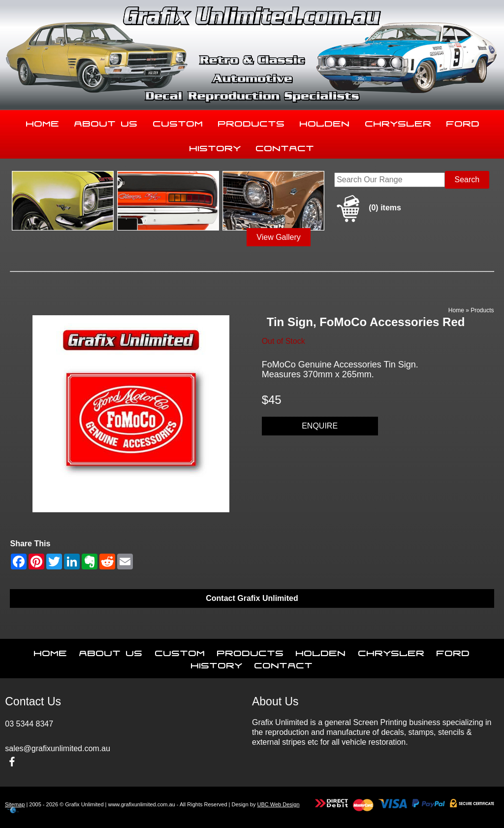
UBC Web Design (279, 804)
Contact (285, 146)
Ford (463, 122)
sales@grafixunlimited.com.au (58, 748)
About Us (106, 122)
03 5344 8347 (29, 724)
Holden (325, 122)
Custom (178, 122)
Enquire (320, 426)
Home (43, 122)
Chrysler (398, 122)
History (215, 146)
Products (252, 122)
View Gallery (279, 237)
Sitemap (15, 804)
